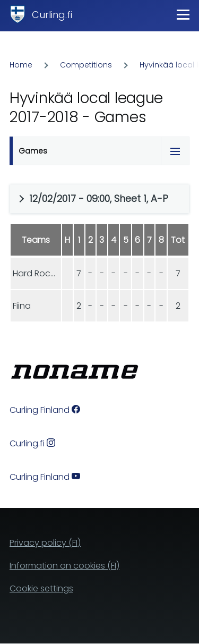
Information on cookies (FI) (64, 566)
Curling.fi (52, 15)
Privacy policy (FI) (45, 543)
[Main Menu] (183, 14)
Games (33, 151)
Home (21, 65)
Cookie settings (41, 588)
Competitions (86, 65)
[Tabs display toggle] (175, 151)
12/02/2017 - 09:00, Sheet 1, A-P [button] (99, 198)
